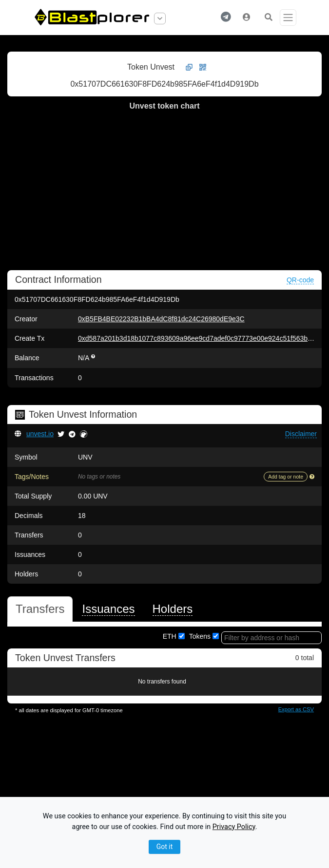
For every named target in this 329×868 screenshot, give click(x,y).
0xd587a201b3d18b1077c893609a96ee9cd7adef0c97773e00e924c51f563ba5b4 (200, 338)
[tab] (40, 609)
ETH (170, 636)
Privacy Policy (234, 827)
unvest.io (40, 434)
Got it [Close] (165, 847)
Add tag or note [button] (286, 477)
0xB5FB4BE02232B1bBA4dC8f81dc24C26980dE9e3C (161, 319)
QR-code (300, 280)
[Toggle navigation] (288, 18)
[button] (226, 18)
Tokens (200, 636)
